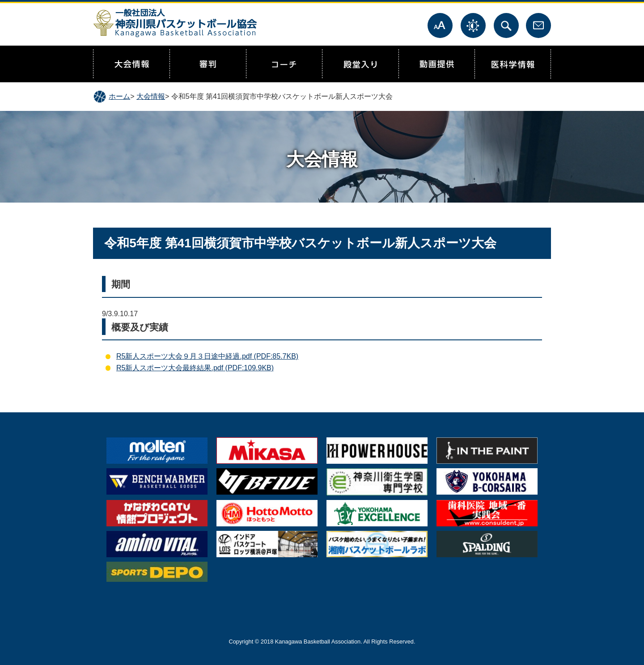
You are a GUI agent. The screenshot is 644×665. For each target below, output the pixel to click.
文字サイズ (440, 25)
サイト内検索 (506, 25)
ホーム (119, 96)
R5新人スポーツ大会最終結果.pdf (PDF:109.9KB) (195, 368)
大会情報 (151, 96)
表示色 (473, 25)
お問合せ (538, 25)
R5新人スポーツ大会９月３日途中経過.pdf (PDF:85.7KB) (207, 356)
